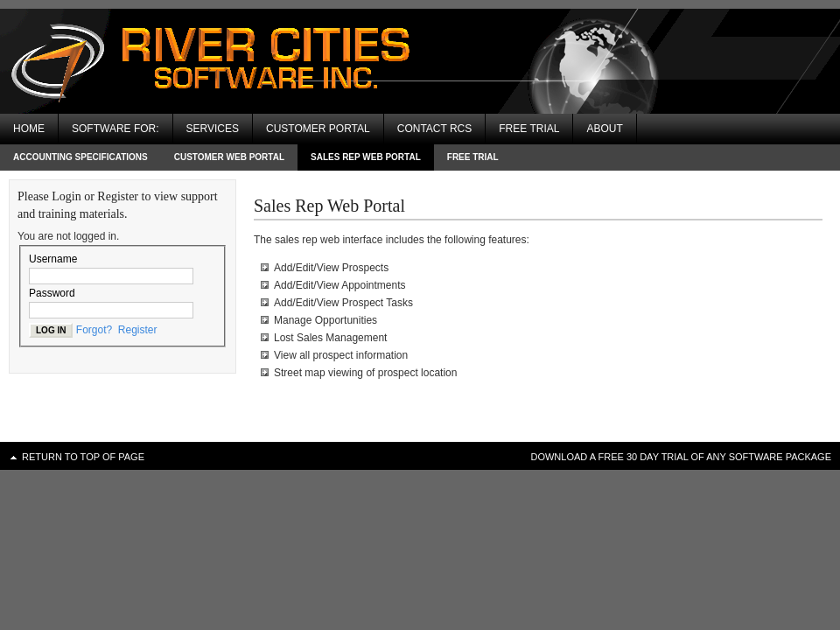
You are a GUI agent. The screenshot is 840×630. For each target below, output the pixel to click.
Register (138, 330)
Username (53, 259)
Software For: (115, 129)
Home (29, 129)
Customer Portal (318, 129)
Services (213, 129)
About (604, 129)
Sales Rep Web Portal (366, 157)
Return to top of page (83, 457)
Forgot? (94, 330)
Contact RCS (435, 129)
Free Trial (529, 129)
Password (52, 293)
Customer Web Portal (229, 157)
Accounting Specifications (80, 157)
